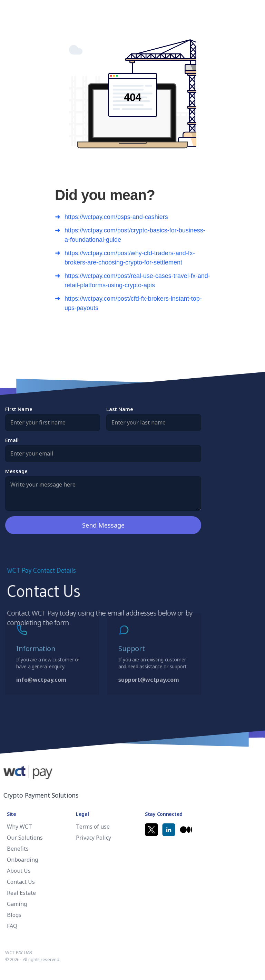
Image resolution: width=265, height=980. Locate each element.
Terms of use (93, 827)
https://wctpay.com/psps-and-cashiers (116, 217)
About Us (19, 871)
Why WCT (19, 827)
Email (12, 440)
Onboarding (22, 860)
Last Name (120, 409)
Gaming (17, 904)
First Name (19, 409)
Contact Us (21, 882)
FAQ (12, 926)
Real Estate (21, 893)
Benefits (18, 849)
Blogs (14, 915)
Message (16, 471)
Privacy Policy (94, 838)
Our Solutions (25, 838)
